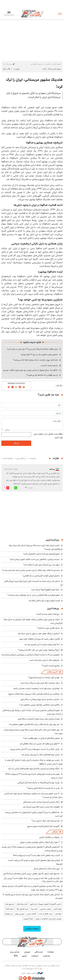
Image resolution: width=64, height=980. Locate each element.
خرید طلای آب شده (46, 914)
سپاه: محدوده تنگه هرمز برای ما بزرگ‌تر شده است (40, 683)
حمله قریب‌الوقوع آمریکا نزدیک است (45, 590)
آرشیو (24, 956)
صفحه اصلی (57, 64)
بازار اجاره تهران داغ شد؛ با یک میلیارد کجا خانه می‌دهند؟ (35, 360)
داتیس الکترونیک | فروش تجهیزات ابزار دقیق (46, 904)
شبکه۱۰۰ (51, 952)
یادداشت (47, 956)
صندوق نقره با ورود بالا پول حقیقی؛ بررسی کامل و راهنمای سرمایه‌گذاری (31, 874)
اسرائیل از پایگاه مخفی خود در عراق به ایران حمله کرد (39, 634)
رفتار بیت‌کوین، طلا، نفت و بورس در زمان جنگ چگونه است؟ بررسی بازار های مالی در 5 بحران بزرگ (33, 880)
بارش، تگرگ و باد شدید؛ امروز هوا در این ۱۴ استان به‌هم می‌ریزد (35, 749)
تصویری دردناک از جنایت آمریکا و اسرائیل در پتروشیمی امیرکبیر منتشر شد (31, 655)
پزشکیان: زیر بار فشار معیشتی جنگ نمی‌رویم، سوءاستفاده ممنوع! (34, 694)
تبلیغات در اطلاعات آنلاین (49, 837)
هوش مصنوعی (45, 909)
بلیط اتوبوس (28, 919)
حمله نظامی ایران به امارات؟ (48, 628)
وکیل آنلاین (57, 909)
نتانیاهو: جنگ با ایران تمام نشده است (45, 660)
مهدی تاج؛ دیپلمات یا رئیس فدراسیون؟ (44, 677)
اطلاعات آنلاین (32, 14)
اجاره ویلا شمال (22, 904)
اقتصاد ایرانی (31, 914)
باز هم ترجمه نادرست (49, 365)
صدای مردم (15, 952)
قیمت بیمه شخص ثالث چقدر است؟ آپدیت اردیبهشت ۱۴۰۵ (36, 855)
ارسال (16, 443)
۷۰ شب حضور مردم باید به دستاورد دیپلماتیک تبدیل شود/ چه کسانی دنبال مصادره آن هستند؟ (33, 795)
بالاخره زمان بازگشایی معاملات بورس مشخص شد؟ (40, 705)
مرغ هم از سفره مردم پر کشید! (48, 614)
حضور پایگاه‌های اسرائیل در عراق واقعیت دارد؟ (41, 738)
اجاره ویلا (34, 909)
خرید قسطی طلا (23, 909)
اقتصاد (48, 64)
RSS (16, 956)
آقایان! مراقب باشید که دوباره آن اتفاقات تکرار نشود (39, 639)
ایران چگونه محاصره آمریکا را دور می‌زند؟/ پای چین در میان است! (32, 349)
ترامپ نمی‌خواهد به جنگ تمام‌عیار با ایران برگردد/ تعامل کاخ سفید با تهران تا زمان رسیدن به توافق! (34, 762)
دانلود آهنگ (10, 909)
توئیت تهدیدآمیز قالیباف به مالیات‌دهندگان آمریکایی (39, 783)
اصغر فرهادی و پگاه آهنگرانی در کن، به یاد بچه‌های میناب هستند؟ (34, 595)
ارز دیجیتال (9, 914)
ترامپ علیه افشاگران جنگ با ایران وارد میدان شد (41, 755)
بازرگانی (55, 832)
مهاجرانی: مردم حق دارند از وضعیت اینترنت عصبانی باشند (36, 688)
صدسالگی (39, 952)
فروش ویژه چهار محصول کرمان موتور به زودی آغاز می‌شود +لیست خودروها (35, 862)
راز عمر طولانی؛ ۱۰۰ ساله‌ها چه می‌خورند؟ (42, 375)
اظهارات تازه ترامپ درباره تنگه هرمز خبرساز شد (41, 807)
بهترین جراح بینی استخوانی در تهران (48, 919)
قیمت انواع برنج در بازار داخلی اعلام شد (44, 601)
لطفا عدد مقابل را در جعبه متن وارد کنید (48, 436)
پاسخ (31, 488)
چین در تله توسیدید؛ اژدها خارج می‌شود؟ (43, 788)
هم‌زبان (27, 952)
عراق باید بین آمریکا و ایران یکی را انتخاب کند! (42, 565)
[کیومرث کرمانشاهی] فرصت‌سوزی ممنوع (43, 826)
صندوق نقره (10, 904)
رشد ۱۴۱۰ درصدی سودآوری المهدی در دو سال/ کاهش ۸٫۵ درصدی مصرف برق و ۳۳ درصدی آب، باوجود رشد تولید (32, 888)
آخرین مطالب (52, 672)
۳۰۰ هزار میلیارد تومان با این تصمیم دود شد (42, 644)
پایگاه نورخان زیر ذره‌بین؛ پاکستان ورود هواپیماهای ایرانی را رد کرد (34, 769)
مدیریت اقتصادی (37, 64)
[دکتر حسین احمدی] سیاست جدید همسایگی (41, 802)
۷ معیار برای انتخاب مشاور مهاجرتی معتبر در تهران (40, 842)
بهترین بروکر (20, 914)
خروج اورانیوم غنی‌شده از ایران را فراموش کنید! (41, 554)
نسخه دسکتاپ (32, 929)
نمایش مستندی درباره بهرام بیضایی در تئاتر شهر (40, 699)
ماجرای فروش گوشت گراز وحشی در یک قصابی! (41, 576)
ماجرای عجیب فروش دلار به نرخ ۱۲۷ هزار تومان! (39, 354)
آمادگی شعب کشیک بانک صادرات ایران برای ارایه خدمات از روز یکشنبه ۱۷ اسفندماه (33, 896)
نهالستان (58, 914)
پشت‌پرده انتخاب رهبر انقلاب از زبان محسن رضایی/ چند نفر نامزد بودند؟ (31, 570)
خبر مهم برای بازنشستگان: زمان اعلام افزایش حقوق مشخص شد (34, 724)
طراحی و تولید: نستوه (32, 973)
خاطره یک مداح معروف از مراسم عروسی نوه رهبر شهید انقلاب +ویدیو (30, 370)
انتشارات (35, 956)
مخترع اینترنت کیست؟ (51, 666)
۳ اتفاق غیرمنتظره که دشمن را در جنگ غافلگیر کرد (40, 744)
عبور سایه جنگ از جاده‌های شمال (47, 869)
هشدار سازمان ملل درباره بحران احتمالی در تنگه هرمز (39, 719)
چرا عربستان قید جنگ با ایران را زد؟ (46, 821)
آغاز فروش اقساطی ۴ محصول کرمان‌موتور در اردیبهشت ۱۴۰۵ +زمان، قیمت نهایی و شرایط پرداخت (32, 849)
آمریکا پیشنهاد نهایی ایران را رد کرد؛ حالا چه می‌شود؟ (39, 650)
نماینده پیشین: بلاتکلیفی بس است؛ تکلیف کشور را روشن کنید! (35, 559)
